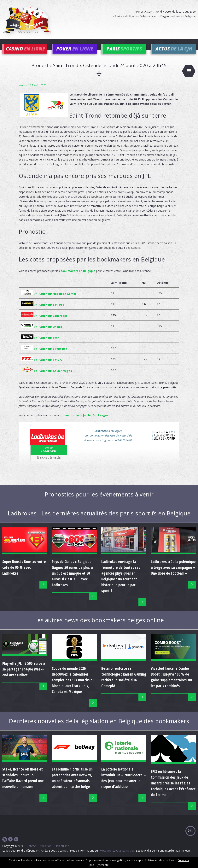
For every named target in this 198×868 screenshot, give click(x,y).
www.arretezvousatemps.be (117, 856)
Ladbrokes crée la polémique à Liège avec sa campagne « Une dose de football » (173, 573)
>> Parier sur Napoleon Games (49, 299)
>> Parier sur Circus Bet (44, 355)
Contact (32, 852)
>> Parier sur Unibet (42, 333)
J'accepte (103, 865)
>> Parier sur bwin (40, 344)
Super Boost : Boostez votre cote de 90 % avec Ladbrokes (24, 573)
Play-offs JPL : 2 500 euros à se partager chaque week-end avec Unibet (24, 675)
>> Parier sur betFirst (43, 311)
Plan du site (62, 852)
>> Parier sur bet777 (42, 366)
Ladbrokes (49, 455)
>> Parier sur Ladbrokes (44, 322)
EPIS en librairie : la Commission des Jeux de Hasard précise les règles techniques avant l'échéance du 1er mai (173, 789)
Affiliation (46, 852)
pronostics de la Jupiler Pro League (84, 421)
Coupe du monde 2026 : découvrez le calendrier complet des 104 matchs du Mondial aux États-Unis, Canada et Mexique (73, 686)
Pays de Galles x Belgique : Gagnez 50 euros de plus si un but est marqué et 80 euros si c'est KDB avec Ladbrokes (73, 579)
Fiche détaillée (49, 463)
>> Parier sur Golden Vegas (47, 377)
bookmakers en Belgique (78, 277)
